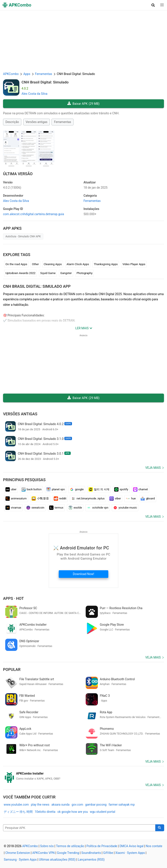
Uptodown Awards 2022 (20, 273)
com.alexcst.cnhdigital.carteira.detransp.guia (33, 214)
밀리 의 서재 (99, 489)
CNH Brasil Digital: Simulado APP (37, 286)
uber (11, 489)
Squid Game (48, 273)
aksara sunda (60, 805)
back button (31, 489)
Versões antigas (37, 122)
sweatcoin (35, 508)
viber (115, 499)
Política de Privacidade (102, 846)
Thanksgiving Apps (106, 264)
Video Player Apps (134, 264)
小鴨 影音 (40, 499)
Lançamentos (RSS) (91, 860)
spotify (121, 489)
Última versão (18, 174)
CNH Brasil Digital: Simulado (45, 82)
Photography (84, 273)
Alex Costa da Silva (34, 94)
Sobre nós (47, 846)
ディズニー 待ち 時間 (18, 812)
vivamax (13, 508)
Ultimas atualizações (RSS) (57, 860)
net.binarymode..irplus (88, 499)
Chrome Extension (18, 853)
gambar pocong (96, 805)
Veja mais (153, 468)
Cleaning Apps (53, 264)
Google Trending (68, 853)
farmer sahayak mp (122, 805)
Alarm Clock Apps (78, 264)
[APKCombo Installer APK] (83, 776)
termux (56, 508)
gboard (148, 499)
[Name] (79, 828)
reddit (60, 499)
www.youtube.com (16, 805)
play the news (40, 805)
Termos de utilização (70, 846)
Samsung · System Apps (20, 860)
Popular (12, 669)
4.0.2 (12, 188)
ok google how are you (73, 812)
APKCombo (11, 74)
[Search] (160, 828)
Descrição (12, 122)
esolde (75, 508)
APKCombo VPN (43, 853)
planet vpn (56, 489)
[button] (153, 5)
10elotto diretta (45, 812)
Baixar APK (83, 104)
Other (35, 264)
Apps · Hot (13, 598)
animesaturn (16, 499)
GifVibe (108, 853)
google (77, 489)
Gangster (66, 273)
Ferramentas (63, 122)
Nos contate (154, 846)
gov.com (77, 805)
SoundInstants (91, 853)
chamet (141, 489)
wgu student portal (103, 812)
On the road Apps (16, 264)
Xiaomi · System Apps (130, 853)
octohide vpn (98, 508)
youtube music (125, 508)
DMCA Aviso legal (131, 846)
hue (131, 499)
